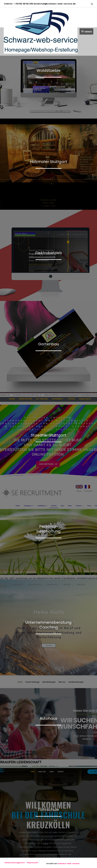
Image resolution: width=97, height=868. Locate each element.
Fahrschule (48, 810)
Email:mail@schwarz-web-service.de (54, 4)
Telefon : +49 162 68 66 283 (18, 4)
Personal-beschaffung (48, 529)
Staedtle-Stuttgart (48, 435)
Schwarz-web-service (69, 863)
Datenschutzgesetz (15, 863)
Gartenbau (48, 344)
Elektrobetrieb (49, 253)
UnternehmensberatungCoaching (48, 625)
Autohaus (48, 718)
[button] (92, 4)
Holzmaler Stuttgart (49, 162)
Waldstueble (49, 70)
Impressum (33, 863)
